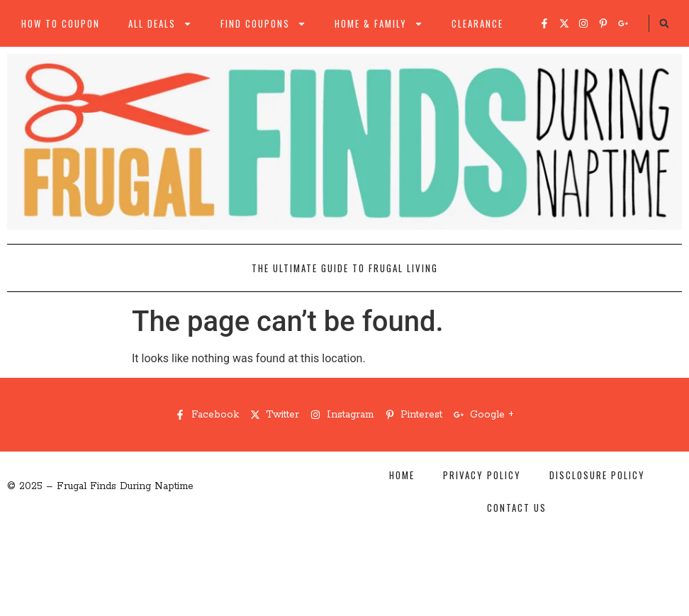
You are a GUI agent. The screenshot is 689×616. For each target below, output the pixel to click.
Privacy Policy (482, 475)
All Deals (160, 24)
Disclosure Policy (597, 475)
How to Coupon (61, 23)
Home (402, 475)
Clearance (477, 23)
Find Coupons (263, 24)
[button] (664, 23)
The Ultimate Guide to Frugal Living (345, 268)
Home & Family (379, 24)
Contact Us (517, 508)
